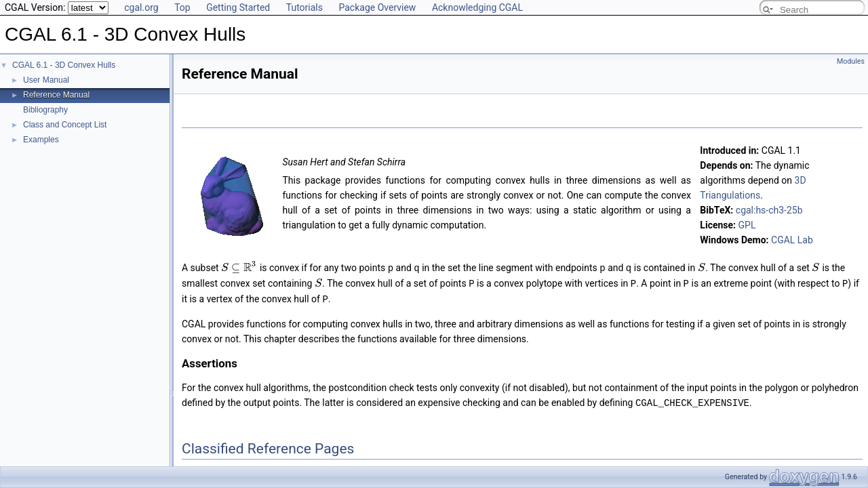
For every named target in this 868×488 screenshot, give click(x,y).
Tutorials (304, 7)
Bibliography (45, 110)
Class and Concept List (65, 125)
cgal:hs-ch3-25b (769, 210)
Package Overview (377, 7)
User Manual (46, 80)
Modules (851, 61)
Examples (41, 140)
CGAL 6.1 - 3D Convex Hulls (64, 65)
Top (182, 7)
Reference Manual (56, 95)
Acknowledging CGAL (477, 7)
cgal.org (141, 7)
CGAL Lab (792, 240)
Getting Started (238, 7)
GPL (747, 225)
